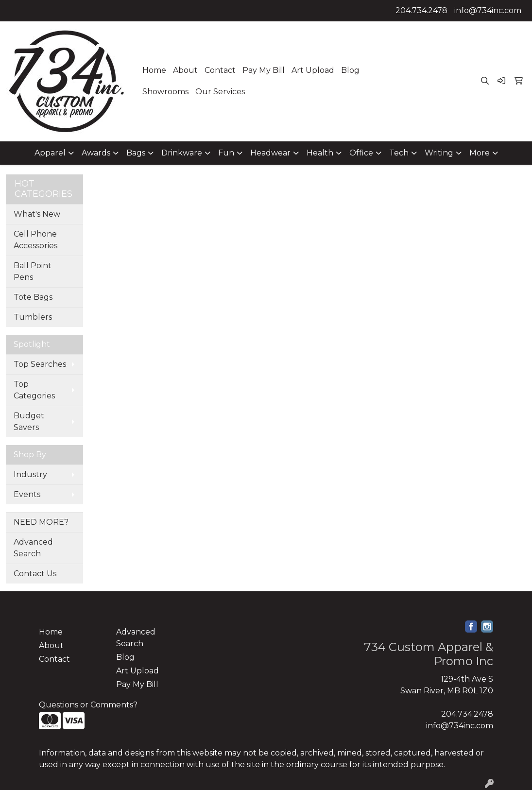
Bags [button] (136, 153)
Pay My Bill (264, 70)
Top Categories (34, 390)
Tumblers (33, 317)
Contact (220, 70)
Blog (350, 70)
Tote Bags (33, 297)
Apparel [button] (50, 153)
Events (27, 494)
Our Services (220, 92)
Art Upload (313, 70)
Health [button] (320, 153)
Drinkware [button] (182, 153)
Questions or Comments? (88, 705)
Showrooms (165, 92)
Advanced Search (33, 548)
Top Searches (40, 364)
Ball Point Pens (33, 271)
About (185, 70)
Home (154, 70)
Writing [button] (439, 153)
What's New (37, 214)
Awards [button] (96, 153)
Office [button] (361, 153)
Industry (30, 474)
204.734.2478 (421, 10)
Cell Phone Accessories (35, 240)
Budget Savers (29, 421)
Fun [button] (226, 153)
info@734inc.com (488, 10)
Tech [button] (399, 153)
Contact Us (35, 574)
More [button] (480, 153)
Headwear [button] (270, 153)
